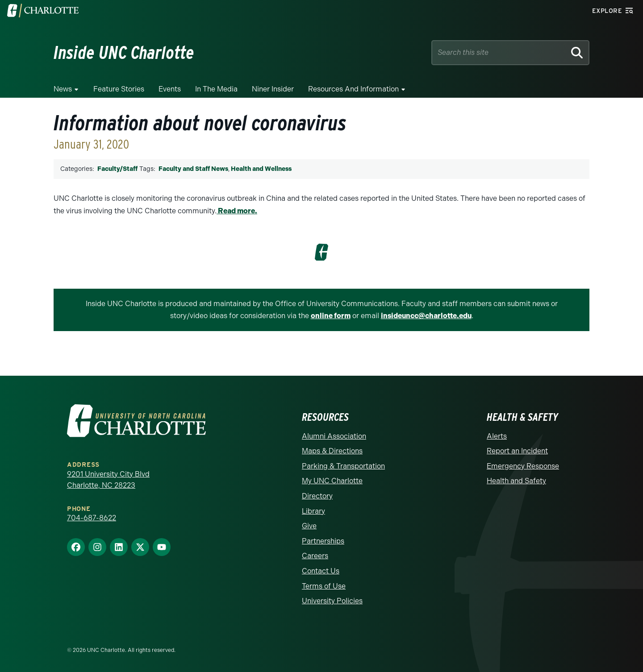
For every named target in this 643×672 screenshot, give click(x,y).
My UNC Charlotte (332, 480)
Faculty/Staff (117, 169)
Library (313, 510)
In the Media (216, 89)
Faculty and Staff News (193, 169)
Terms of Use (324, 585)
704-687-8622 (92, 517)
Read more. (237, 211)
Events (170, 89)
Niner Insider (273, 89)
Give (309, 525)
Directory (317, 496)
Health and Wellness (261, 169)
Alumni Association (334, 435)
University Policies (332, 600)
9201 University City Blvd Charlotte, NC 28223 (108, 479)
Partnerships (323, 540)
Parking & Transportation (343, 466)
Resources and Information (353, 89)
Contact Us (321, 570)
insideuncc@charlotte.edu (426, 316)
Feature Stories (119, 89)
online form (331, 316)
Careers (315, 555)
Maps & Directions (332, 450)
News (63, 89)
